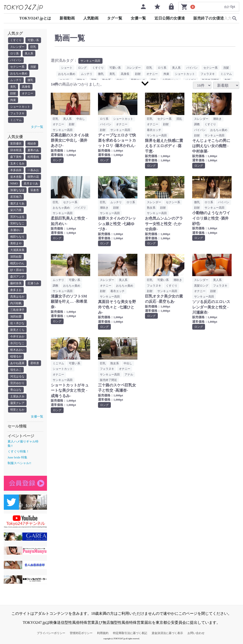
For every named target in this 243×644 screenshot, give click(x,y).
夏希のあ (33, 150)
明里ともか (17, 410)
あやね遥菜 (17, 363)
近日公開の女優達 (170, 18)
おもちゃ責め (19, 73)
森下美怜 (16, 157)
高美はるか (17, 297)
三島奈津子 (17, 310)
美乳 (13, 87)
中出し (81, 119)
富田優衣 (16, 144)
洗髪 (33, 67)
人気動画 (91, 18)
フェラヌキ (17, 113)
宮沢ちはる (17, 217)
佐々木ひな (17, 323)
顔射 (13, 93)
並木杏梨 (16, 177)
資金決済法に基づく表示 (167, 633)
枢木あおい (17, 350)
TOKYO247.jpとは (35, 18)
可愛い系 (33, 40)
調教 (197, 124)
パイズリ (80, 208)
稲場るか (16, 356)
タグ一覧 (115, 18)
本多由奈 (16, 170)
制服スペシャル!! (19, 463)
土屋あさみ (17, 396)
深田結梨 (16, 257)
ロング (82, 68)
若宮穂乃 (16, 197)
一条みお (33, 170)
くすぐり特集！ (18, 451)
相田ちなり (17, 237)
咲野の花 (33, 177)
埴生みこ (16, 370)
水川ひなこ (17, 343)
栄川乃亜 (16, 210)
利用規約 (103, 633)
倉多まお (16, 290)
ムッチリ (16, 80)
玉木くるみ (17, 163)
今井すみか (17, 336)
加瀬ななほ (17, 190)
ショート (67, 68)
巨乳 (33, 47)
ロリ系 (14, 53)
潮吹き (217, 119)
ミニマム (16, 120)
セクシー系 (17, 67)
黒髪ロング (201, 286)
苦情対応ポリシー (81, 633)
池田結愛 (16, 317)
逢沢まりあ (17, 203)
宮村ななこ (17, 223)
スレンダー (17, 47)
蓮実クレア (17, 403)
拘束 (13, 100)
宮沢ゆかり (17, 383)
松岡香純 (33, 157)
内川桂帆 (16, 303)
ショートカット (20, 107)
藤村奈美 (16, 283)
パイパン (16, 60)
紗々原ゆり (17, 270)
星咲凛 (35, 363)
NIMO (14, 183)
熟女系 (151, 208)
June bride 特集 (17, 457)
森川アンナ (17, 277)
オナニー (28, 93)
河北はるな (17, 376)
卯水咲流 (16, 150)
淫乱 (179, 119)
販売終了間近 (108, 380)
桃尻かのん (17, 263)
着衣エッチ (154, 130)
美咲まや (16, 243)
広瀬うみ (33, 283)
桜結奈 (32, 144)
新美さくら (17, 330)
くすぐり (16, 40)
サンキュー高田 (90, 61)
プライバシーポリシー (51, 633)
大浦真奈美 (17, 250)
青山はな (16, 390)
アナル (129, 375)
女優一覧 (138, 18)
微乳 (30, 80)
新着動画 (67, 18)
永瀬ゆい (16, 230)
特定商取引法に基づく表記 (130, 633)
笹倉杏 (35, 190)
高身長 (26, 87)
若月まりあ (31, 183)
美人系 (29, 53)
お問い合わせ (196, 633)
